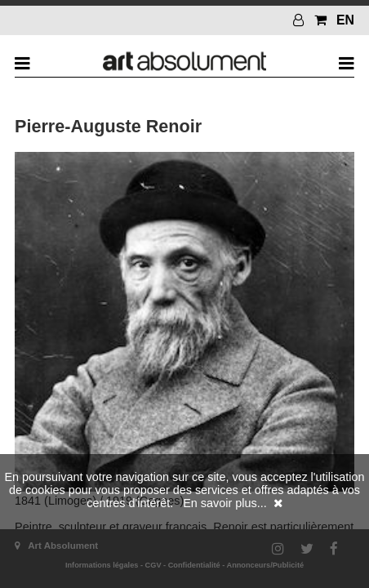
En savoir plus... (225, 503)
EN (345, 20)
